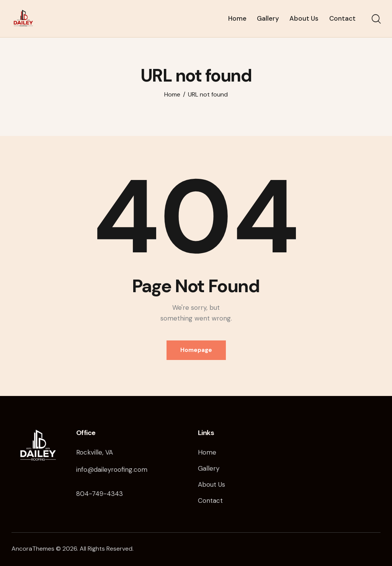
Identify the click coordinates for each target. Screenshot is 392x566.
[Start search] (376, 20)
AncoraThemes (33, 549)
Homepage (196, 350)
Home (172, 95)
